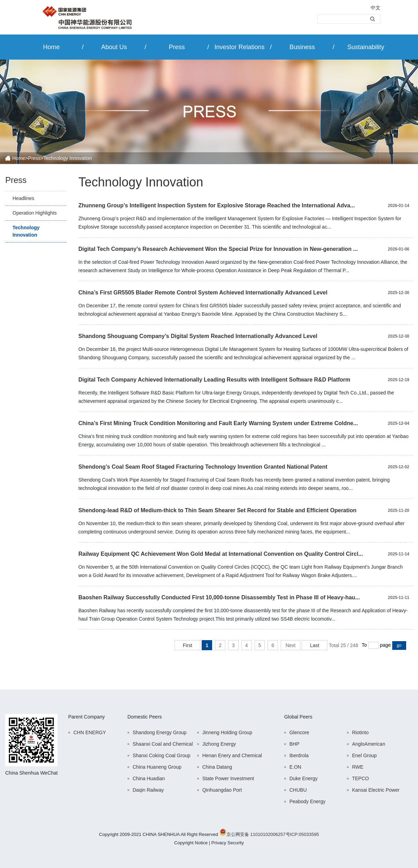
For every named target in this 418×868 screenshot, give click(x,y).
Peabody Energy (308, 801)
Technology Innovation (26, 231)
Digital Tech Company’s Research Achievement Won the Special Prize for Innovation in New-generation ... (218, 249)
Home (51, 47)
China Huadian (149, 778)
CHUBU (298, 790)
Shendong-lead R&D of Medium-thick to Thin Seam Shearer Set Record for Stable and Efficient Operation (217, 510)
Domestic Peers (145, 717)
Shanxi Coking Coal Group (162, 755)
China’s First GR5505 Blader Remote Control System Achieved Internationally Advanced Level (203, 293)
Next (291, 645)
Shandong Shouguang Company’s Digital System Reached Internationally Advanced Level (198, 336)
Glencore (299, 732)
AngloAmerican (369, 744)
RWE (358, 767)
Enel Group (365, 755)
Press (177, 47)
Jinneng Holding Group (227, 732)
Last (315, 645)
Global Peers (298, 717)
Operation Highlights (35, 213)
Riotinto (360, 732)
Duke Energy (304, 778)
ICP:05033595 (305, 834)
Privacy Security (228, 843)
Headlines (23, 198)
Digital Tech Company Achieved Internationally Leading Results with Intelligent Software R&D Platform (214, 380)
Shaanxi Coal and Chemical (163, 744)
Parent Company (87, 717)
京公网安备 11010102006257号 (258, 834)
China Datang (217, 767)
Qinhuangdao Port (222, 790)
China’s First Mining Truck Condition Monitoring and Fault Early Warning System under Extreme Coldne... (218, 423)
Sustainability (366, 47)
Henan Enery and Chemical (232, 755)
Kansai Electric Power (376, 790)
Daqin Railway (148, 790)
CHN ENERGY (90, 732)
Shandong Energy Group (160, 732)
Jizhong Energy (219, 744)
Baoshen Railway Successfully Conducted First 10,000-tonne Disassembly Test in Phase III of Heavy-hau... (219, 597)
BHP (295, 744)
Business (302, 47)
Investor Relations (239, 47)
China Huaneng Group (157, 767)
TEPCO (361, 778)
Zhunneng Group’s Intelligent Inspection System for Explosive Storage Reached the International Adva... (217, 205)
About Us (114, 47)
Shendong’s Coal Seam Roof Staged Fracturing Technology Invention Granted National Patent (203, 467)
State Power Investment (228, 778)
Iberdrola (299, 755)
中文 (376, 8)
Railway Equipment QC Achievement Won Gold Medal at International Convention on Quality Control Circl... (221, 554)
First (188, 645)
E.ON (295, 767)
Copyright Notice (191, 843)
